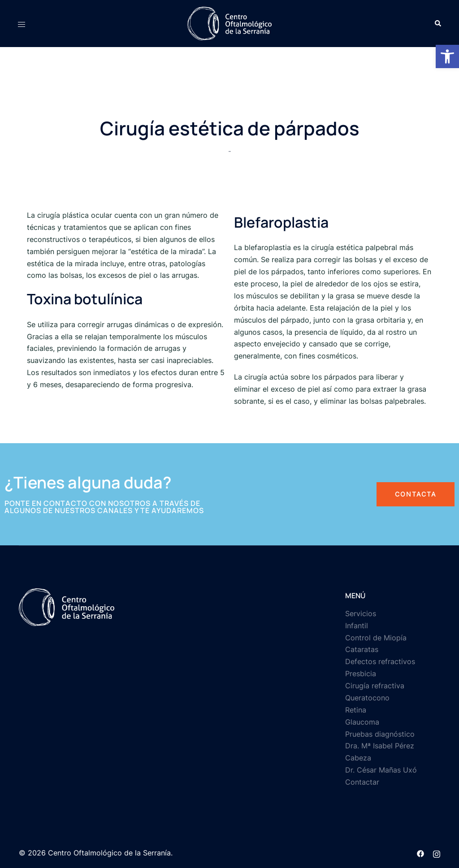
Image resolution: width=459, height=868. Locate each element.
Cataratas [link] (362, 649)
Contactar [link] (362, 782)
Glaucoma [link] (362, 722)
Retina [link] (356, 710)
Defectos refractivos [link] (380, 661)
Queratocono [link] (367, 698)
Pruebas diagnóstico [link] (380, 734)
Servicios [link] (361, 613)
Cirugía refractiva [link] (375, 686)
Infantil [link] (357, 626)
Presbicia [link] (361, 674)
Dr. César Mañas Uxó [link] (381, 770)
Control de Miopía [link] (376, 638)
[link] (447, 56)
